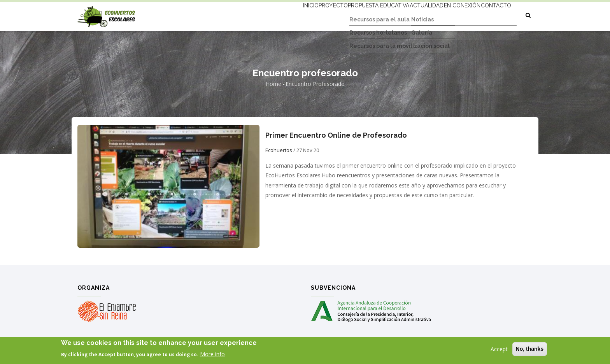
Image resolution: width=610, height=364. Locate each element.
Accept (499, 350)
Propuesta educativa (353, 14)
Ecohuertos (279, 150)
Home (273, 84)
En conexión (451, 14)
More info (212, 355)
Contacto (492, 14)
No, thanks (530, 350)
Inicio (270, 14)
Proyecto (300, 14)
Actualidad (408, 14)
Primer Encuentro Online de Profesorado (336, 135)
